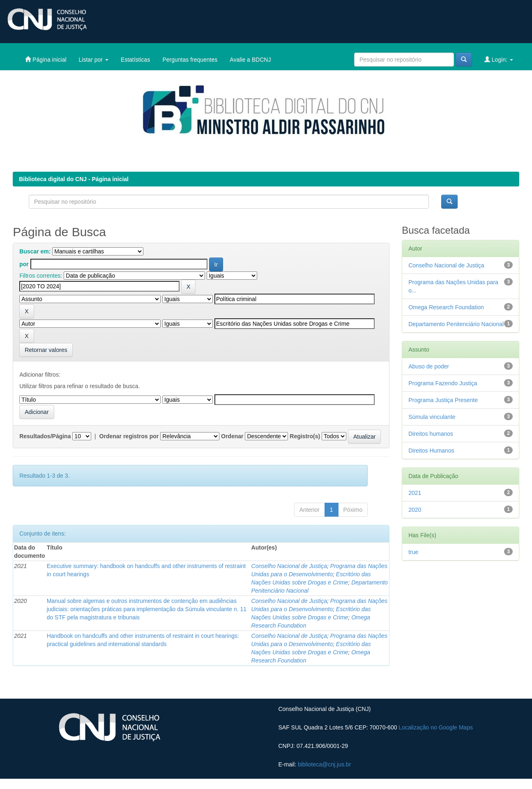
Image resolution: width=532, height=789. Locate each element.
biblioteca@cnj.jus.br (324, 764)
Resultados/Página (45, 436)
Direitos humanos (431, 434)
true (413, 552)
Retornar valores (46, 350)
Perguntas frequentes (190, 60)
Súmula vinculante (432, 417)
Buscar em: (35, 251)
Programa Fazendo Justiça (443, 383)
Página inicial (46, 59)
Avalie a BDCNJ (250, 60)
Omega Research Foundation (446, 307)
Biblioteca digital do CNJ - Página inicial (74, 179)
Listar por (94, 60)
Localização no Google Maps (436, 727)
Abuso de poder (429, 366)
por (24, 264)
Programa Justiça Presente (443, 400)
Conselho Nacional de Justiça (289, 566)
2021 (415, 493)
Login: (499, 59)
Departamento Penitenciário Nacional (456, 324)
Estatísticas (136, 60)
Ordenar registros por (129, 436)
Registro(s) (305, 436)
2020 (415, 510)
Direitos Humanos (431, 451)
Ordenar (232, 436)
